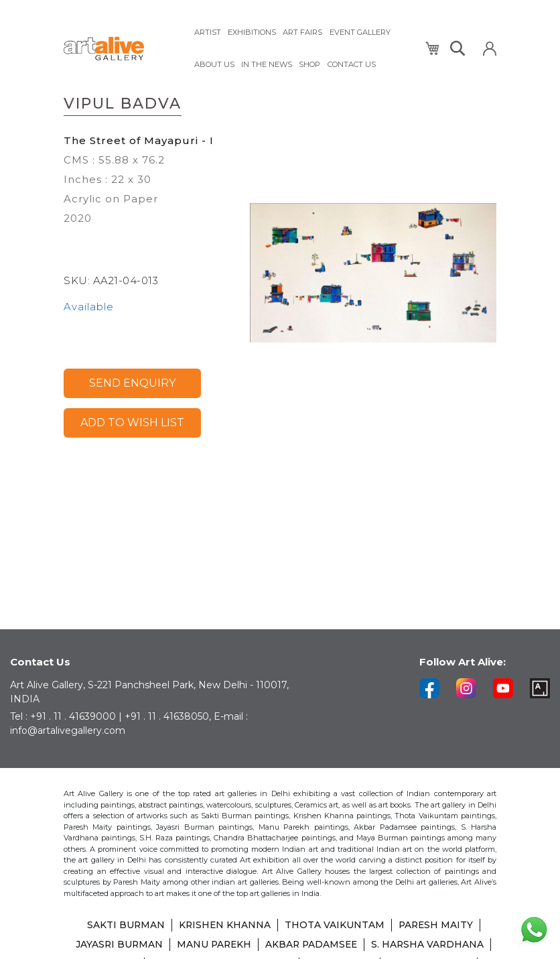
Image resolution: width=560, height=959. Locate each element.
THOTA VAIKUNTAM (335, 927)
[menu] (301, 48)
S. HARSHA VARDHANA (431, 946)
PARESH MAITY (437, 927)
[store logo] (121, 48)
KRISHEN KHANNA (224, 927)
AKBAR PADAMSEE (312, 946)
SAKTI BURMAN (124, 927)
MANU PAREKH (213, 946)
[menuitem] (208, 32)
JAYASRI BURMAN (117, 946)
